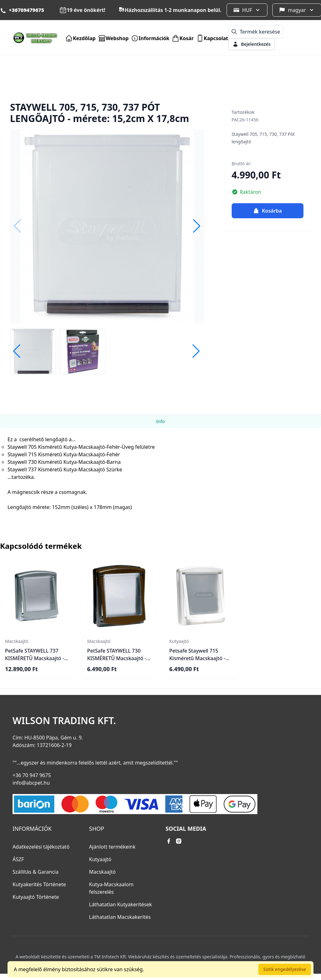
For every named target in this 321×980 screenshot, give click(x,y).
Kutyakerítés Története (39, 884)
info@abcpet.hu (31, 783)
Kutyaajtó (100, 859)
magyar (297, 10)
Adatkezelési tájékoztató (41, 847)
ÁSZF (18, 859)
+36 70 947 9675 (32, 775)
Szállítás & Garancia (36, 872)
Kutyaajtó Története (36, 897)
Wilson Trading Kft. (64, 721)
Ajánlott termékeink (112, 847)
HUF (247, 10)
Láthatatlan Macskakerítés (120, 917)
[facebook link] (169, 841)
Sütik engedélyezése (285, 969)
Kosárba (267, 211)
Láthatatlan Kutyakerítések (121, 904)
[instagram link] (179, 841)
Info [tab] (160, 421)
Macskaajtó (102, 872)
